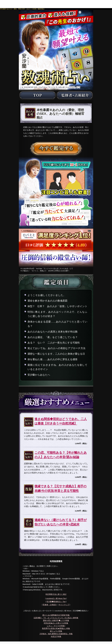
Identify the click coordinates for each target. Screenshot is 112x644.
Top (56, 602)
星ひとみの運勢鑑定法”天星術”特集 (56, 615)
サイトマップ (64, 605)
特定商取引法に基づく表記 (56, 594)
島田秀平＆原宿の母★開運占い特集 (56, 628)
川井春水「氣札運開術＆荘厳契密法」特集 (56, 634)
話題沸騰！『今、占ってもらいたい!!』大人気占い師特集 (56, 618)
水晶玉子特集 (56, 636)
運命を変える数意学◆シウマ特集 (56, 620)
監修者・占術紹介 (50, 605)
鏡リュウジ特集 (56, 631)
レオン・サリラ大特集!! (56, 626)
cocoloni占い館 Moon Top (56, 598)
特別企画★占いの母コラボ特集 (56, 623)
